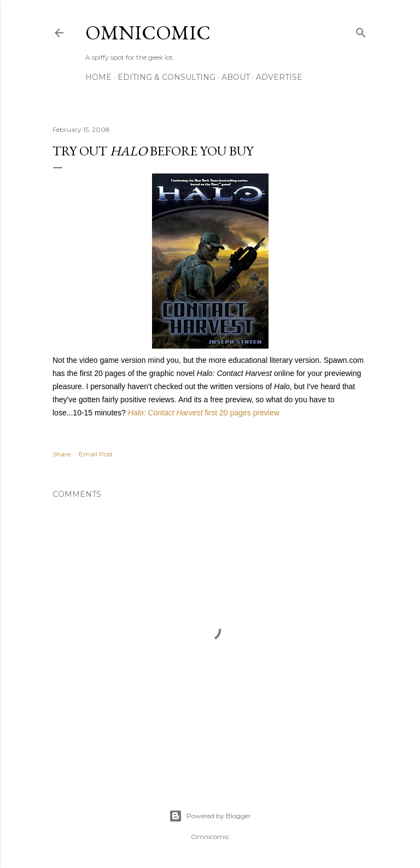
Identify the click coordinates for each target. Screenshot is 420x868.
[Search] (361, 30)
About (236, 77)
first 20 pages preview (204, 413)
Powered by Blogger (210, 816)
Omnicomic (148, 33)
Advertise (279, 77)
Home (98, 77)
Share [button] (62, 454)
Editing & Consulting (167, 77)
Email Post (96, 454)
